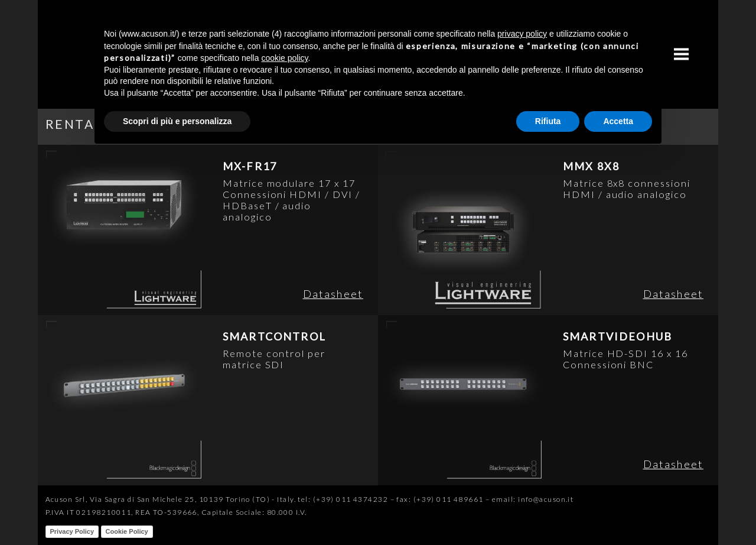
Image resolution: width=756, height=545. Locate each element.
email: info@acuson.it (533, 499)
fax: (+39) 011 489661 (440, 499)
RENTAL (74, 124)
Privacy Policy (72, 531)
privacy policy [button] (522, 34)
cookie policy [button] (284, 58)
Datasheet (333, 294)
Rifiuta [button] (548, 121)
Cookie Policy (127, 531)
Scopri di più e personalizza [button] (177, 121)
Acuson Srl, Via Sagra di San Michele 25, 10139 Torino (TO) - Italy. (171, 499)
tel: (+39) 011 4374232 (343, 499)
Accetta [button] (618, 121)
